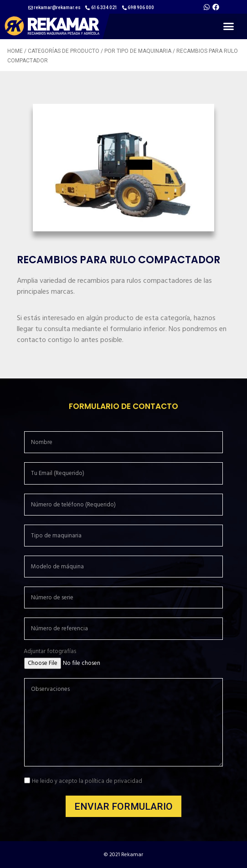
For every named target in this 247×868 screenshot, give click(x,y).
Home (15, 51)
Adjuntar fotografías (50, 651)
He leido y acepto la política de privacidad (87, 781)
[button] (229, 26)
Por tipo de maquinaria (138, 51)
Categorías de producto (64, 51)
